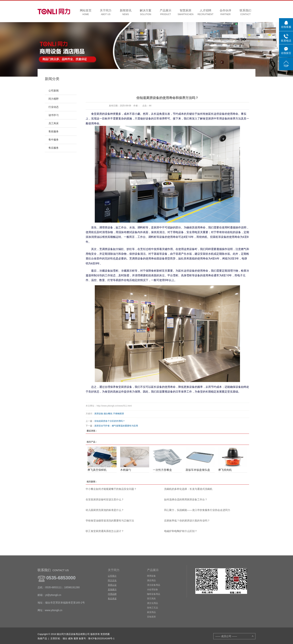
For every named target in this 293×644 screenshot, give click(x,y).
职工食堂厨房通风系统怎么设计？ (105, 531)
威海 (70, 638)
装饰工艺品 (152, 608)
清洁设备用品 (154, 585)
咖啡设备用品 (154, 594)
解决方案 (146, 12)
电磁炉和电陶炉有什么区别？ (181, 531)
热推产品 (42, 638)
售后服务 (54, 148)
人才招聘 (205, 12)
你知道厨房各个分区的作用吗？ (110, 421)
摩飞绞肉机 (225, 470)
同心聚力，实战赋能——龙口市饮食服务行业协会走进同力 (197, 510)
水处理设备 (152, 590)
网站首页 (86, 12)
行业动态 (54, 107)
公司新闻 (54, 91)
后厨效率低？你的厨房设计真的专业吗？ (187, 521)
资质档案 (105, 634)
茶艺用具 (151, 599)
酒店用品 (151, 580)
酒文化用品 (152, 603)
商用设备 (151, 576)
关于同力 (106, 12)
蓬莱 (76, 638)
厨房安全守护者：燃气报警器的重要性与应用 (116, 426)
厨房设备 (99, 414)
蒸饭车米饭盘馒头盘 (198, 470)
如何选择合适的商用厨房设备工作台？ (186, 499)
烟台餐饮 (108, 414)
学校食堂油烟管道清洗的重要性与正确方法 (110, 521)
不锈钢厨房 (119, 414)
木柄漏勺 (126, 470)
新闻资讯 (126, 12)
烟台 (65, 638)
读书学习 (54, 115)
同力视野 (54, 99)
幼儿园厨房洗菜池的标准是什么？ (105, 510)
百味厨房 (151, 617)
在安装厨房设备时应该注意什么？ (105, 499)
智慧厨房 (186, 12)
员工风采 (54, 123)
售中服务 (54, 140)
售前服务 (54, 132)
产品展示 (166, 12)
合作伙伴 (225, 12)
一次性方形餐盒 (162, 470)
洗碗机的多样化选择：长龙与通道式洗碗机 (188, 489)
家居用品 (151, 612)
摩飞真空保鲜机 (97, 470)
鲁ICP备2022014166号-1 (101, 638)
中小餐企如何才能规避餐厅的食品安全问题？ (111, 489)
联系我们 (245, 12)
